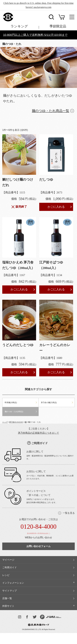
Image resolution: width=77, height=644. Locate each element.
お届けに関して (35, 452)
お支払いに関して (36, 471)
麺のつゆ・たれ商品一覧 (51, 111)
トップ (5, 422)
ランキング (19, 26)
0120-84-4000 (38, 527)
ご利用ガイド (40, 443)
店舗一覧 (7, 598)
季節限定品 (58, 26)
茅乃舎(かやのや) (16, 422)
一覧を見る (69, 513)
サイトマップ (10, 591)
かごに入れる (56, 207)
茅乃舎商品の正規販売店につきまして (38, 433)
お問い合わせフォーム (38, 546)
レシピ (6, 575)
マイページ (8, 560)
